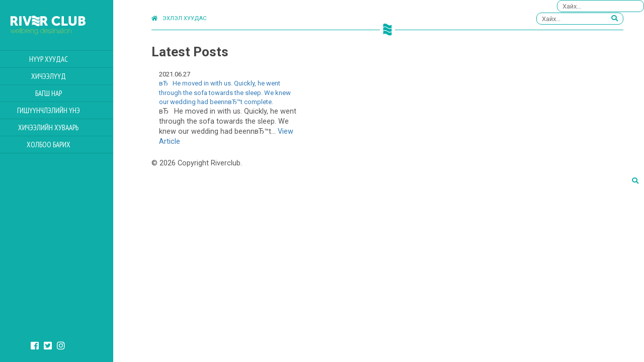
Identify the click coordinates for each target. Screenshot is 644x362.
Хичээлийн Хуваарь (66, 127)
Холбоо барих (66, 145)
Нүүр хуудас (66, 59)
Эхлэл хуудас (179, 18)
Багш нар (66, 93)
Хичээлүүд (66, 76)
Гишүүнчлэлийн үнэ (66, 110)
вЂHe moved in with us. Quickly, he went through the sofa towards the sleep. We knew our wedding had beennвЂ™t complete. (225, 92)
